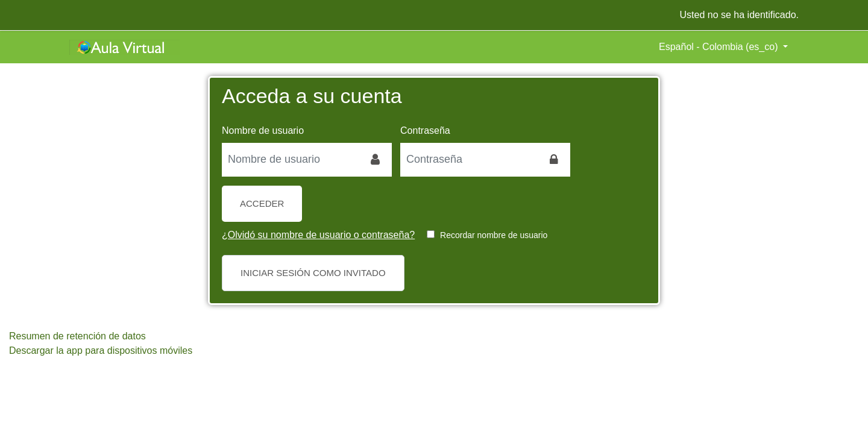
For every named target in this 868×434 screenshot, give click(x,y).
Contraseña (425, 131)
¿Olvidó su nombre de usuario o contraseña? (318, 235)
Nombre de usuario (263, 131)
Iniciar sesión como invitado (313, 273)
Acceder (262, 203)
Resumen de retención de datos (77, 336)
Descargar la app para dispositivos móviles (101, 351)
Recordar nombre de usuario (494, 235)
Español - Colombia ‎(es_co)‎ (720, 47)
